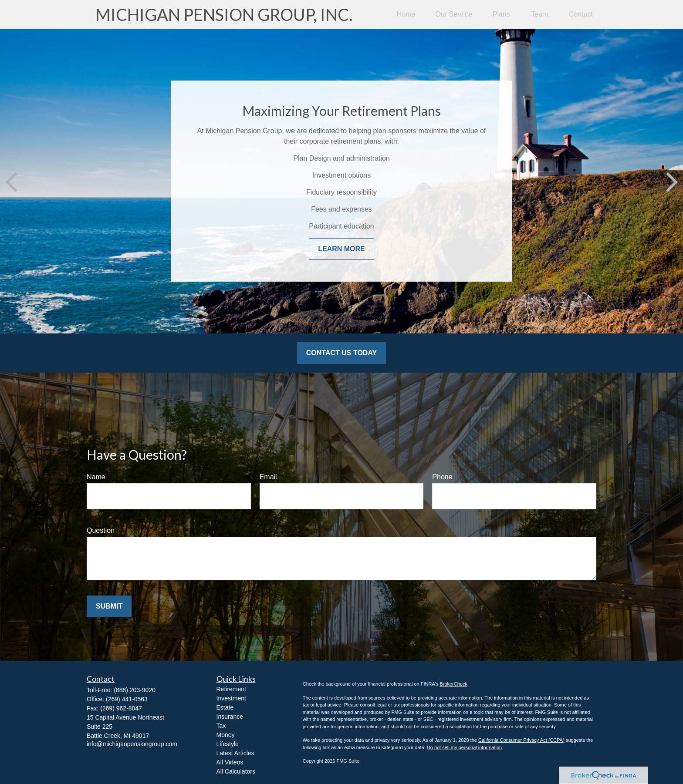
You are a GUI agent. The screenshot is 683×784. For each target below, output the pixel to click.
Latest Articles (235, 753)
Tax (221, 726)
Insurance (230, 717)
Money (226, 735)
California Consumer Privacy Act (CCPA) (521, 740)
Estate (225, 707)
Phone (442, 477)
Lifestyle (228, 744)
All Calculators (236, 771)
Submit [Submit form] (109, 606)
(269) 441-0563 (127, 699)
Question (101, 530)
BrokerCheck (453, 684)
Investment (231, 698)
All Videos (230, 762)
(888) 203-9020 (135, 690)
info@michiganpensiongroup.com (132, 744)
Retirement (231, 689)
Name (96, 477)
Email (268, 477)
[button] (406, 15)
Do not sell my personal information (464, 747)
